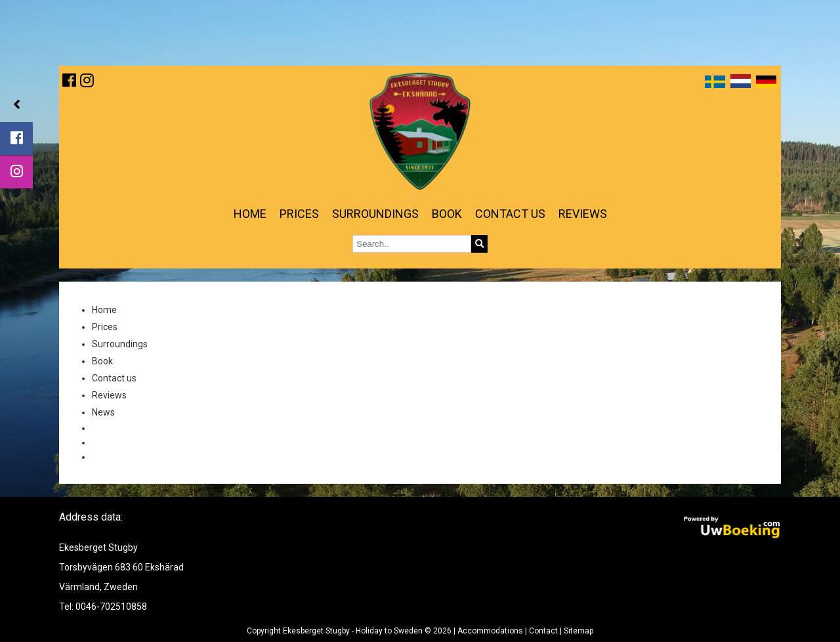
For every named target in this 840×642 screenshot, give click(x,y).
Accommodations (490, 631)
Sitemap (578, 631)
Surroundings (375, 214)
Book (447, 214)
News (103, 412)
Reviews (583, 214)
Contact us (510, 214)
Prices (299, 214)
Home (250, 214)
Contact (543, 631)
